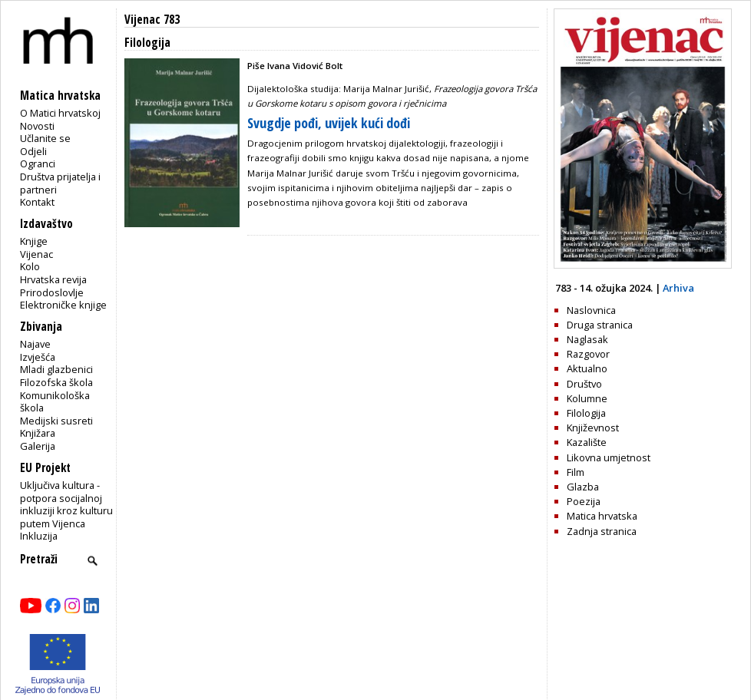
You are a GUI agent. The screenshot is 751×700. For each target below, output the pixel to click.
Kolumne (587, 398)
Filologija (586, 413)
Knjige (34, 241)
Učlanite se (45, 138)
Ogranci (38, 163)
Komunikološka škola (55, 402)
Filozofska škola (56, 382)
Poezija (584, 501)
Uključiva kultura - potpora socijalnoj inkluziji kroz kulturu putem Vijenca (66, 504)
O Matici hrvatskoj (60, 113)
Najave (35, 344)
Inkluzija (39, 536)
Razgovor (588, 354)
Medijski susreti (56, 421)
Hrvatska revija (53, 279)
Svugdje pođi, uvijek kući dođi (329, 123)
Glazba (583, 487)
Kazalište (587, 442)
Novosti (37, 126)
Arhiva (678, 288)
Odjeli (33, 151)
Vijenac (36, 254)
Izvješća (38, 357)
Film (576, 472)
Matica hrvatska (602, 516)
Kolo (30, 266)
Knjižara (38, 433)
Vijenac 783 (152, 20)
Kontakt (37, 202)
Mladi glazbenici (56, 369)
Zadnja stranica (602, 531)
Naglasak (587, 339)
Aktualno (587, 368)
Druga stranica (600, 325)
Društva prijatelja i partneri (60, 183)
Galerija (38, 446)
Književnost (593, 428)
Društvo (584, 384)
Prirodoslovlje (52, 292)
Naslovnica (591, 310)
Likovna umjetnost (609, 457)
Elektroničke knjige (63, 305)
